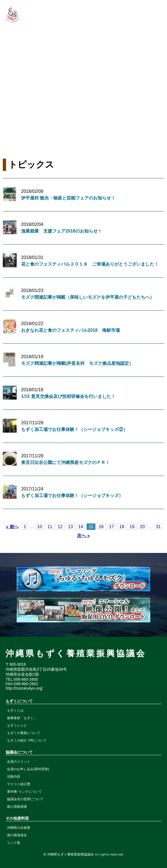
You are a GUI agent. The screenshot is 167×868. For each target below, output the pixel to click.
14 (81, 527)
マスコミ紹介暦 (19, 784)
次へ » (83, 536)
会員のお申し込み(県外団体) (28, 769)
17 (112, 527)
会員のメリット (19, 762)
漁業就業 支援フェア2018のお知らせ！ (62, 231)
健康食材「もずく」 (22, 718)
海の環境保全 (17, 835)
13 (70, 527)
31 (158, 527)
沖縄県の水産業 (19, 828)
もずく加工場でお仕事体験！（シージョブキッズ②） (74, 429)
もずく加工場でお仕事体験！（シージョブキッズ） (72, 496)
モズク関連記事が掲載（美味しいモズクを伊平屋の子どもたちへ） (88, 297)
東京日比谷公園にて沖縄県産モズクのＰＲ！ (65, 462)
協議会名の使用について (25, 799)
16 (101, 527)
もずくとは (15, 710)
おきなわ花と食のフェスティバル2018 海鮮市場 (70, 330)
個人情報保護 (17, 807)
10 (40, 527)
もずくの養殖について (24, 733)
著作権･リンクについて (24, 792)
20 (142, 527)
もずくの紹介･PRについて (27, 740)
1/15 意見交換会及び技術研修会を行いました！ (68, 396)
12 (60, 527)
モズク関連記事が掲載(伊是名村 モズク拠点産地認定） (77, 363)
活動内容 (14, 777)
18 (122, 527)
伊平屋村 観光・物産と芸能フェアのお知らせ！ (68, 198)
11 (50, 527)
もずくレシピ (17, 725)
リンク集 (14, 843)
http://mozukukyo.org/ (24, 688)
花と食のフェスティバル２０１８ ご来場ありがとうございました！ (90, 264)
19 (132, 527)
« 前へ (12, 527)
